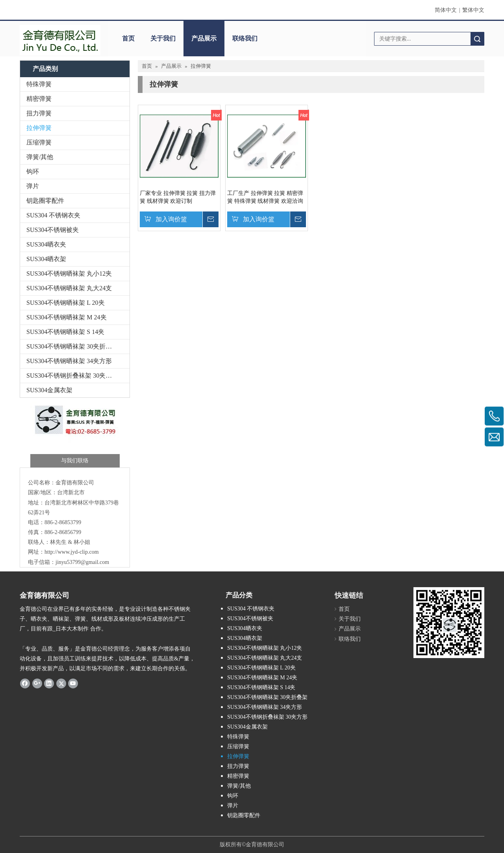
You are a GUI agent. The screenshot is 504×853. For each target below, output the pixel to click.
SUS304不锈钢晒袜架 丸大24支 (69, 288)
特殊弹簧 (39, 84)
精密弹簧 (39, 99)
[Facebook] (25, 683)
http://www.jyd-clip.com (72, 552)
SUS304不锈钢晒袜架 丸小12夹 (69, 274)
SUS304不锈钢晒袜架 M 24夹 (67, 317)
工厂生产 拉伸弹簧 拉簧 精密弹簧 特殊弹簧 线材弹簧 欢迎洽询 (265, 197)
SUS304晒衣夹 (46, 244)
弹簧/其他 (40, 157)
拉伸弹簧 (39, 128)
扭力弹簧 (39, 113)
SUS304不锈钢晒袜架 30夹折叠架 (72, 346)
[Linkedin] (49, 683)
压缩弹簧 (39, 142)
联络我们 (245, 38)
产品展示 (204, 38)
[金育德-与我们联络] (75, 435)
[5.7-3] (60, 40)
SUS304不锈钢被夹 (53, 230)
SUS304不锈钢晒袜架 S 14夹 (65, 332)
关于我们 (163, 38)
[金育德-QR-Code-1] (449, 623)
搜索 (477, 39)
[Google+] (37, 683)
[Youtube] (73, 683)
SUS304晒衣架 (46, 259)
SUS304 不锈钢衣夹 (53, 215)
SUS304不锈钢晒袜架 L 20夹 (66, 303)
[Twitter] (61, 683)
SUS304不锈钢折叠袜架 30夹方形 (72, 376)
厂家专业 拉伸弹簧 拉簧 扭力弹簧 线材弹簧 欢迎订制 (178, 197)
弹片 (33, 186)
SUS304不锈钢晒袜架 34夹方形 (69, 361)
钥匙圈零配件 (45, 201)
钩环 (33, 172)
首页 (128, 38)
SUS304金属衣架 (49, 390)
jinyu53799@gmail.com (82, 562)
